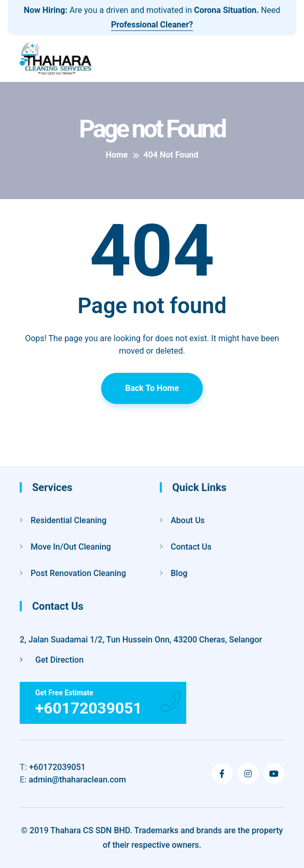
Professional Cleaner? (152, 25)
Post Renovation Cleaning (78, 573)
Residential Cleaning (68, 520)
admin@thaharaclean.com (73, 780)
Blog (179, 573)
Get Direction (52, 660)
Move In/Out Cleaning (71, 547)
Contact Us (191, 547)
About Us (188, 520)
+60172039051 (53, 767)
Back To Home (152, 388)
